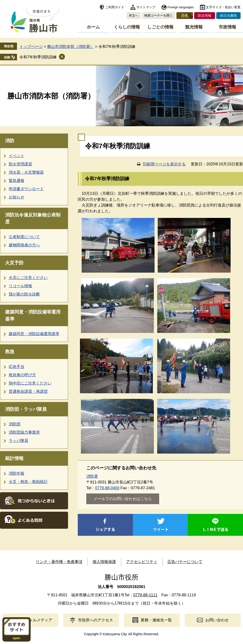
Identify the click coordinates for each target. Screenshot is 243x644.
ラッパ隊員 (18, 441)
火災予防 (14, 263)
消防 (10, 141)
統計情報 (14, 458)
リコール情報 (20, 286)
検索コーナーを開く (159, 15)
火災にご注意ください (28, 278)
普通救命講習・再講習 (28, 391)
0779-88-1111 (145, 595)
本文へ (134, 15)
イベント (17, 156)
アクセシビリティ (142, 562)
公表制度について (24, 237)
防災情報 (205, 16)
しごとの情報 (160, 27)
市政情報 (227, 27)
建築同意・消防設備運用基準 (34, 334)
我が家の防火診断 (24, 294)
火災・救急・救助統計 (28, 482)
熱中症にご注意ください (30, 383)
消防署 (92, 476)
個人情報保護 (104, 562)
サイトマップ (146, 7)
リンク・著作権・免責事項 (59, 562)
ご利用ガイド (115, 7)
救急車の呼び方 (22, 375)
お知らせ (17, 197)
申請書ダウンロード (26, 189)
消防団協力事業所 (24, 432)
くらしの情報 (127, 27)
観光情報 (194, 27)
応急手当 (17, 367)
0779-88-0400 (107, 488)
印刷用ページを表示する (164, 164)
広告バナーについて (185, 562)
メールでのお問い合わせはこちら (123, 499)
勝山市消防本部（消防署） (70, 47)
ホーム (93, 27)
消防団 (15, 424)
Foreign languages (181, 7)
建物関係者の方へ (24, 245)
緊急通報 (17, 181)
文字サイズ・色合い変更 (223, 7)
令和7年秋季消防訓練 (38, 57)
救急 (10, 352)
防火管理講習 (20, 164)
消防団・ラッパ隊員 (26, 409)
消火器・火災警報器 (26, 172)
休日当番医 (228, 16)
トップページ (31, 47)
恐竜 (185, 16)
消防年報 (17, 473)
